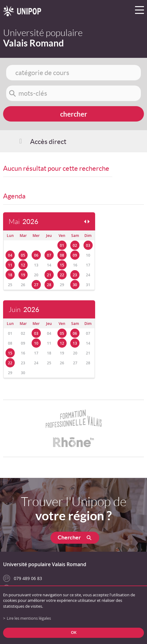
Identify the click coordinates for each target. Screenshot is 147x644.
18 (10, 275)
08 (62, 255)
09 (75, 255)
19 (23, 275)
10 (36, 343)
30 (75, 285)
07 (49, 255)
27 (36, 285)
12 (23, 265)
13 (75, 343)
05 (23, 255)
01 (62, 245)
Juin (24, 310)
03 (88, 245)
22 (62, 275)
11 (10, 265)
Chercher (69, 537)
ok (74, 632)
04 (10, 255)
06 (36, 255)
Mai (23, 222)
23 (75, 275)
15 (62, 265)
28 (49, 285)
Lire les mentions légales (29, 618)
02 (75, 245)
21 (49, 275)
